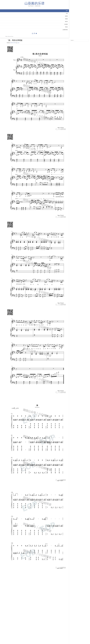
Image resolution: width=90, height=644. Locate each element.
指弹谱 (16, 19)
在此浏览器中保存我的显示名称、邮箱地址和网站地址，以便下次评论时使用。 (35, 635)
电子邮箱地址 (23, 628)
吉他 (16, 17)
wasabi (31, 5)
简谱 (29, 599)
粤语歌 (16, 30)
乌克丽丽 (16, 28)
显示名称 (22, 625)
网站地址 (22, 631)
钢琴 (16, 14)
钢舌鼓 (16, 25)
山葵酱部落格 (15, 33)
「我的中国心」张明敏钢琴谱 (26, 602)
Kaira (12, 40)
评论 (21, 610)
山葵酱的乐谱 (9, 5)
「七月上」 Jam (67, 602)
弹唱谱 (16, 22)
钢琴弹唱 (32, 599)
